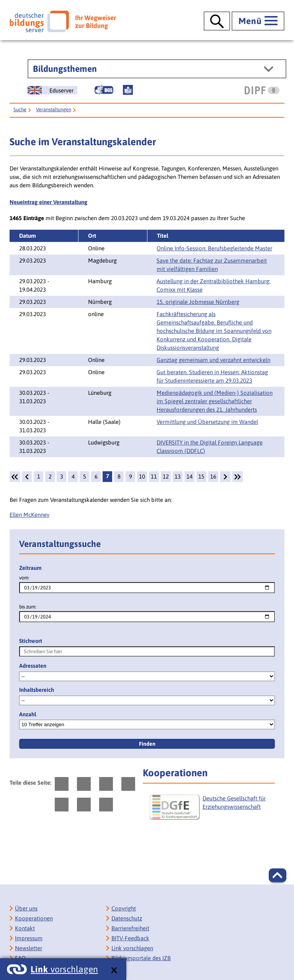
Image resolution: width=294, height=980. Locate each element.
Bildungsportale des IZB (141, 958)
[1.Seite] (15, 477)
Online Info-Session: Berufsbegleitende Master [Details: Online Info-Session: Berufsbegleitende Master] (214, 248)
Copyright (124, 908)
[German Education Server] (52, 90)
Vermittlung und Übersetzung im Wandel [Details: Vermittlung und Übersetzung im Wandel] (207, 422)
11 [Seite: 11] (154, 476)
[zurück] (27, 477)
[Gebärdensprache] (104, 90)
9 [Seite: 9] (131, 476)
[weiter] (225, 477)
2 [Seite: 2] (50, 476)
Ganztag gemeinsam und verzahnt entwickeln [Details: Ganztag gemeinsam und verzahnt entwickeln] (213, 360)
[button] (278, 875)
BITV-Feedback (130, 938)
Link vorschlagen (132, 948)
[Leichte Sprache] (128, 90)
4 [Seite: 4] (73, 476)
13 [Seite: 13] (178, 476)
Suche (20, 110)
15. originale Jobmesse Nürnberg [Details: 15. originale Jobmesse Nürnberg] (198, 302)
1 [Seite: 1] (39, 476)
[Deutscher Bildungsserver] (63, 21)
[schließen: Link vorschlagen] (114, 971)
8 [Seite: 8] (119, 476)
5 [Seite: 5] (85, 476)
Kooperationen (34, 918)
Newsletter (29, 948)
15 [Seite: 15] (201, 476)
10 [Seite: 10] (142, 476)
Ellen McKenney (29, 515)
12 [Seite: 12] (166, 476)
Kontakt (25, 928)
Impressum (29, 938)
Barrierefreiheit (130, 928)
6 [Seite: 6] (96, 476)
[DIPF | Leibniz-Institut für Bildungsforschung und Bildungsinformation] (262, 90)
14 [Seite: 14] (189, 476)
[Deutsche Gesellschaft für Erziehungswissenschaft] (211, 810)
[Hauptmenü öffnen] (258, 21)
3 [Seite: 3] (62, 476)
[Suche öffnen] (217, 21)
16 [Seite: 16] (213, 476)
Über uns (26, 908)
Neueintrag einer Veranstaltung (48, 202)
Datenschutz (127, 918)
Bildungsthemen (65, 69)
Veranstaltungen (54, 110)
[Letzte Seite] (238, 477)
